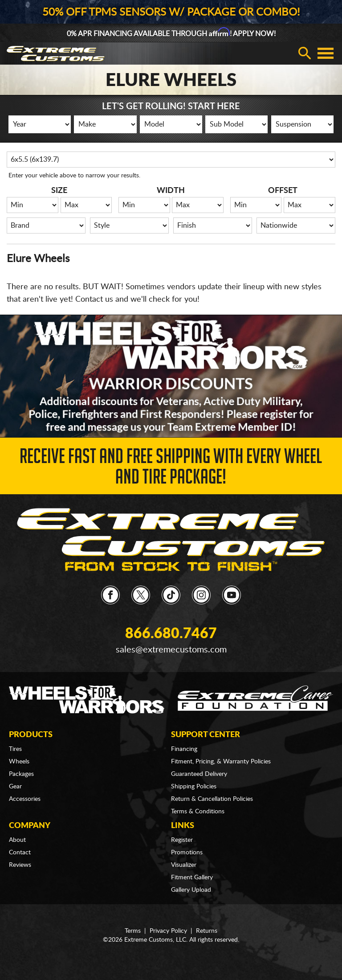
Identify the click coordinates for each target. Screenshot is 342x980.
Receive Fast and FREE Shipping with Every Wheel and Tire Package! (171, 469)
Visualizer (184, 865)
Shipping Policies (194, 787)
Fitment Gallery (192, 877)
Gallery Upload (191, 890)
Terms (133, 931)
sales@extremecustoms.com (171, 650)
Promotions (187, 853)
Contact (20, 853)
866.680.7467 (171, 634)
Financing (184, 749)
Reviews (20, 865)
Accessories (25, 799)
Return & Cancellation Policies (212, 799)
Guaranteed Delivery (199, 774)
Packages (21, 774)
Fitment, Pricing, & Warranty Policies (221, 762)
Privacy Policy (168, 931)
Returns (207, 931)
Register (182, 840)
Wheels (19, 762)
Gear (15, 787)
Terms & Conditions (198, 812)
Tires (15, 749)
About (17, 840)
